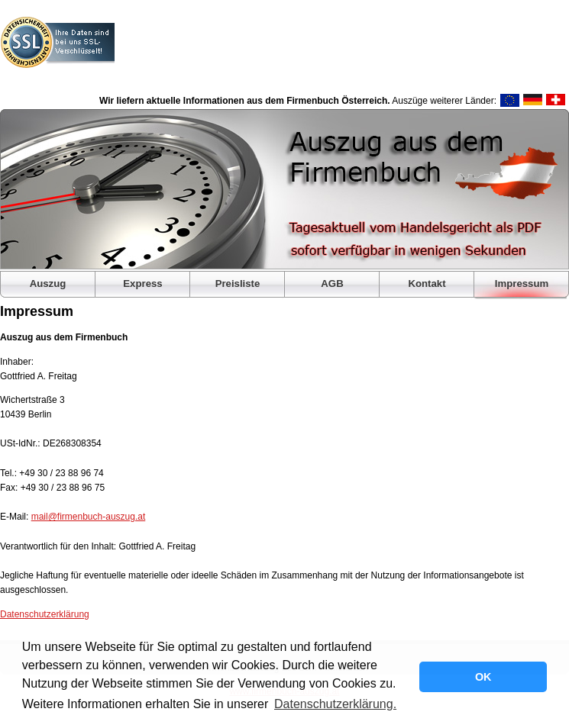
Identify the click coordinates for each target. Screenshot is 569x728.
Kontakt (427, 283)
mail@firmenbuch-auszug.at (89, 517)
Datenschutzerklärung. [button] (335, 704)
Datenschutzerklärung (45, 614)
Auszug (48, 283)
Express (142, 283)
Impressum (522, 283)
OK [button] (483, 677)
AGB (332, 283)
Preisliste (238, 283)
